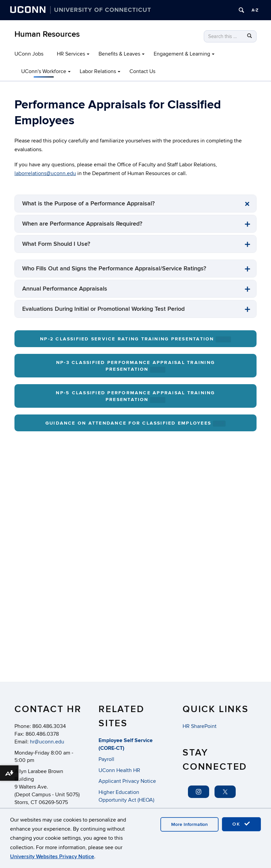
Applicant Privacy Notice (127, 781)
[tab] (135, 204)
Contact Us (142, 71)
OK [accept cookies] (241, 824)
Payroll (106, 759)
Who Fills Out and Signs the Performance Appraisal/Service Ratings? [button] (114, 269)
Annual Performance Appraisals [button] (65, 289)
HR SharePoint (200, 726)
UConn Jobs (29, 54)
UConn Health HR (119, 770)
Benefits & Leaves (119, 54)
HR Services (71, 54)
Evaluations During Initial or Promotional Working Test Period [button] (103, 309)
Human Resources (47, 34)
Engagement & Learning (182, 54)
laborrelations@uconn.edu (45, 173)
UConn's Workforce (44, 71)
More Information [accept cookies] (189, 824)
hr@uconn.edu (47, 742)
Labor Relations (98, 71)
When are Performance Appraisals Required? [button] (82, 224)
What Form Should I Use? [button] (56, 244)
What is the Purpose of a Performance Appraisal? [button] (88, 204)
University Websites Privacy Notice (52, 857)
